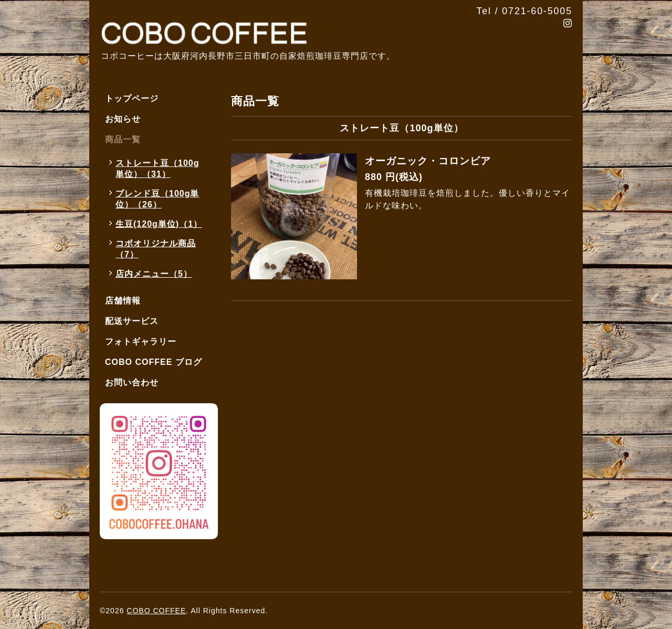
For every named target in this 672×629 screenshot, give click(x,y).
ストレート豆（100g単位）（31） (157, 169)
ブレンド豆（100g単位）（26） (157, 199)
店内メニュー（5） (154, 274)
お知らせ (123, 119)
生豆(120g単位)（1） (159, 224)
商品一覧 (123, 139)
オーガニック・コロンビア (428, 161)
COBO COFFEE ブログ (154, 362)
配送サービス (132, 321)
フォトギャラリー (141, 342)
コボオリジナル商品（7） (156, 249)
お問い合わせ (132, 382)
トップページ (132, 98)
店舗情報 (123, 301)
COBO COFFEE (156, 611)
